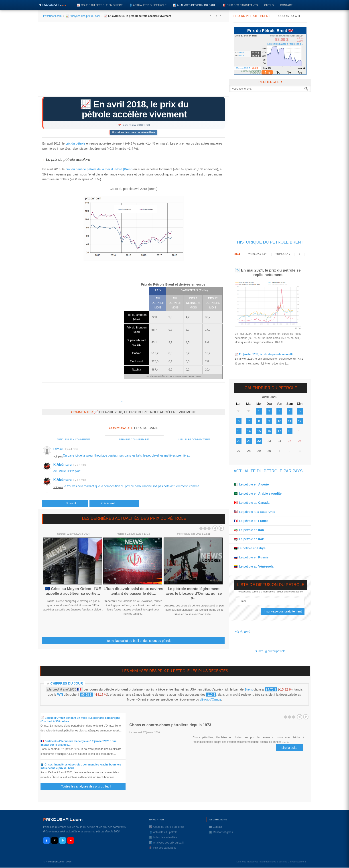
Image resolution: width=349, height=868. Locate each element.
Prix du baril (242, 632)
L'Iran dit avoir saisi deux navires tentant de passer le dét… (133, 591)
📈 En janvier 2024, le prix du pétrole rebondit (264, 354)
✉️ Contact (215, 827)
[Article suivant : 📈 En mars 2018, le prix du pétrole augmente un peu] (114, 503)
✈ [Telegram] (63, 841)
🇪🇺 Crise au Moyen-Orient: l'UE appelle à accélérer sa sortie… (73, 591)
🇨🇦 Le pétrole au (252, 503)
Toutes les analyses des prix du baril (89, 786)
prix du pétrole (75, 143)
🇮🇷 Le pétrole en (249, 530)
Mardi (242, 56)
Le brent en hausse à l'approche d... (285, 44)
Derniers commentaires (134, 439)
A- (221, 16)
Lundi (242, 52)
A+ (211, 16)
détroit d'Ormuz (210, 699)
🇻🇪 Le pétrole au (254, 566)
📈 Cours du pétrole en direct (100, 5)
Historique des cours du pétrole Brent (134, 132)
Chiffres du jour (67, 683)
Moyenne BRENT (243, 68)
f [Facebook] (47, 841)
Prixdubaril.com (52, 16)
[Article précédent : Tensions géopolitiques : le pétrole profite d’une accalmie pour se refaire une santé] (65, 503)
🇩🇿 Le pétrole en (251, 484)
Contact (286, 5)
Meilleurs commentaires (194, 439)
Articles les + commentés (73, 439)
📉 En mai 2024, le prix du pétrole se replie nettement (268, 273)
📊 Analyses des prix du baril (195, 5)
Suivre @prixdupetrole (270, 651)
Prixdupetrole (122, 402)
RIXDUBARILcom (63, 820)
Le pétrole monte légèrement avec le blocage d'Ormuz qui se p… (194, 593)
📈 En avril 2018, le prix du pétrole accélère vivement (134, 109)
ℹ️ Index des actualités (163, 837)
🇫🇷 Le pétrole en (251, 521)
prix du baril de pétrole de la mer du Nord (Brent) (99, 169)
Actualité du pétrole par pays (268, 471)
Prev (215, 528)
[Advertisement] (133, 61)
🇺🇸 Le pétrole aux (255, 512)
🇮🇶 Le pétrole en (249, 539)
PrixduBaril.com (55, 862)
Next (221, 528)
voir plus (58, 456)
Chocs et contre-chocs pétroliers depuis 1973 (170, 725)
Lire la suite (289, 748)
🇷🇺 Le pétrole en (251, 557)
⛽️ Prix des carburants (240, 5)
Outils (269, 5)
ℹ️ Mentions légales (221, 832)
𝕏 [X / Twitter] (55, 840)
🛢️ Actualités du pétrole (148, 5)
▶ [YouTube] (71, 840)
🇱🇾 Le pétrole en (250, 548)
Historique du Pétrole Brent (270, 242)
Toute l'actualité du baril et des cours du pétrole (139, 641)
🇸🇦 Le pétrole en (258, 493)
